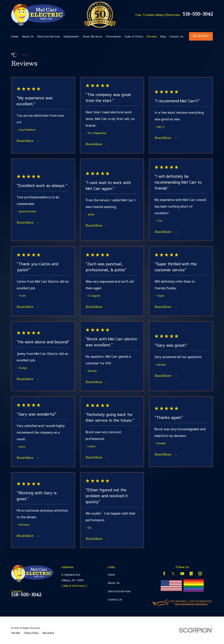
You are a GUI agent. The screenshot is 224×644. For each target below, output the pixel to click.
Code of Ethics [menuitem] (134, 36)
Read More (28, 141)
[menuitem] (16, 633)
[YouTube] (182, 574)
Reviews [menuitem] (152, 36)
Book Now (201, 36)
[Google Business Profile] (191, 574)
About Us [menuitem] (28, 36)
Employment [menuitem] (71, 36)
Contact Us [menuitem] (176, 36)
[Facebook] (164, 574)
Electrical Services (119, 591)
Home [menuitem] (15, 36)
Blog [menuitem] (163, 36)
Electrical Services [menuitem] (49, 36)
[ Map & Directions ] (74, 585)
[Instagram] (200, 574)
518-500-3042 (198, 15)
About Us (114, 583)
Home (111, 574)
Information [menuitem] (113, 36)
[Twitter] (173, 574)
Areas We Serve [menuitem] (92, 36)
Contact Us (115, 599)
